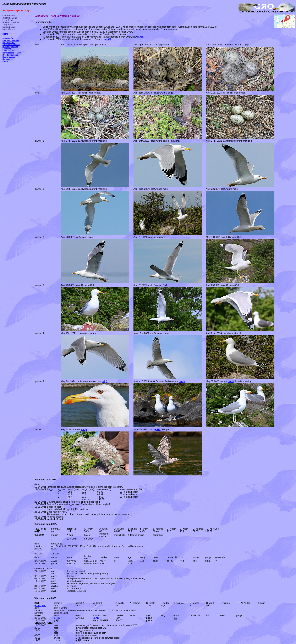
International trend (11, 40)
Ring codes (8, 59)
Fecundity (7, 49)
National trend (9, 43)
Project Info (8, 38)
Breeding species (10, 55)
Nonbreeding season (12, 53)
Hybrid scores (9, 57)
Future (5, 61)
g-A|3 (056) (40, 605)
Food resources (10, 51)
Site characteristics (11, 45)
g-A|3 (96, 618)
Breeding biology (10, 47)
